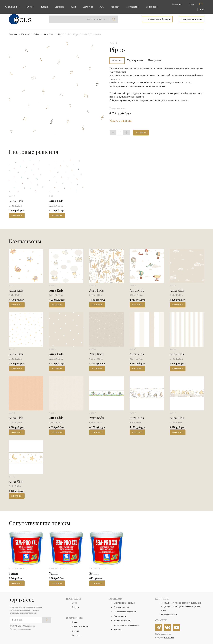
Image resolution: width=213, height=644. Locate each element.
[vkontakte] (168, 627)
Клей (73, 7)
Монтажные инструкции (125, 612)
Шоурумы (88, 7)
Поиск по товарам (95, 19)
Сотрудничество (121, 607)
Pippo (60, 34)
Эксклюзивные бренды (157, 19)
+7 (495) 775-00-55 (170, 603)
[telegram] (159, 627)
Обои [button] (30, 7)
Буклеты (118, 629)
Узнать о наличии (120, 121)
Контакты (77, 635)
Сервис (75, 631)
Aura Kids (48, 34)
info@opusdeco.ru (169, 615)
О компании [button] (12, 7)
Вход (191, 4)
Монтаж (115, 7)
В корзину (141, 133)
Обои (36, 34)
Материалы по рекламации (126, 625)
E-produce (169, 638)
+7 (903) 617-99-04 (170, 607)
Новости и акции (80, 626)
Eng (202, 10)
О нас (75, 622)
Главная (13, 34)
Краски (45, 7)
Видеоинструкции (122, 621)
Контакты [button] (151, 7)
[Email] (31, 620)
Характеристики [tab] (135, 60)
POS (102, 7)
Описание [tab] (117, 60)
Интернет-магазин (191, 19)
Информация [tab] (155, 60)
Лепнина (60, 7)
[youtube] (177, 627)
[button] (177, 4)
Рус (201, 4)
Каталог (25, 34)
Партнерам (131, 7)
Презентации (120, 616)
